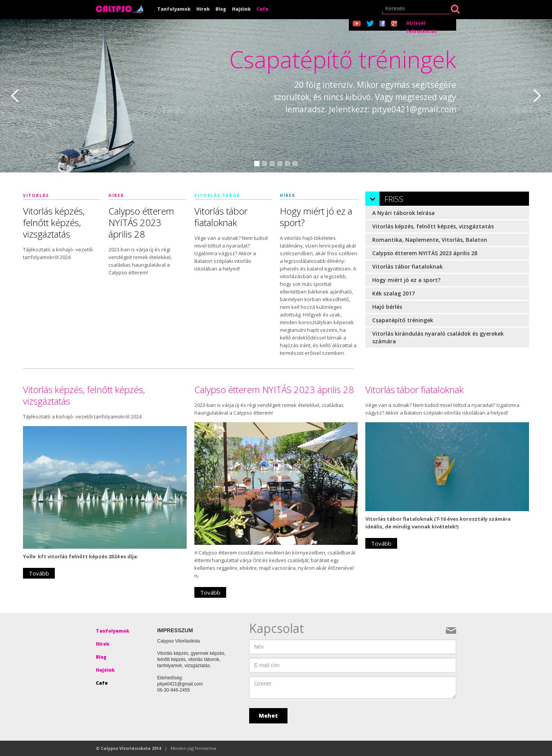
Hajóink (241, 9)
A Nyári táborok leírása (403, 213)
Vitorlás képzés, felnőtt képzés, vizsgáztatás (433, 226)
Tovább (39, 573)
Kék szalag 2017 (393, 293)
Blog (221, 9)
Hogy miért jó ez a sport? (406, 280)
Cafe (262, 9)
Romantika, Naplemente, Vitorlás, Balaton (430, 240)
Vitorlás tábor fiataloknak (407, 266)
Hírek (203, 9)
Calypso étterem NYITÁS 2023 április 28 (425, 253)
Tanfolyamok (174, 9)
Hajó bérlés (387, 307)
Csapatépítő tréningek (403, 320)
